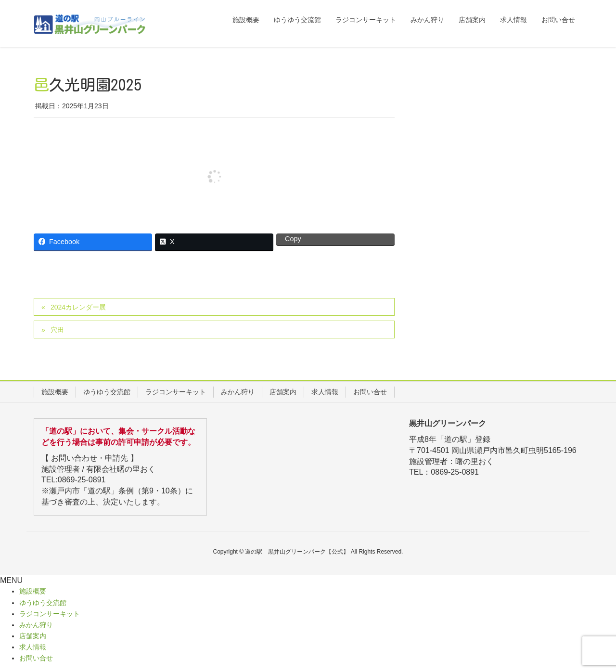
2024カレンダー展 (78, 307)
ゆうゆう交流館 (107, 392)
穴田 (57, 330)
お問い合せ (370, 392)
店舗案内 (283, 392)
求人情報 (325, 392)
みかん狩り (238, 392)
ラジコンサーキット (176, 392)
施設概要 (55, 392)
